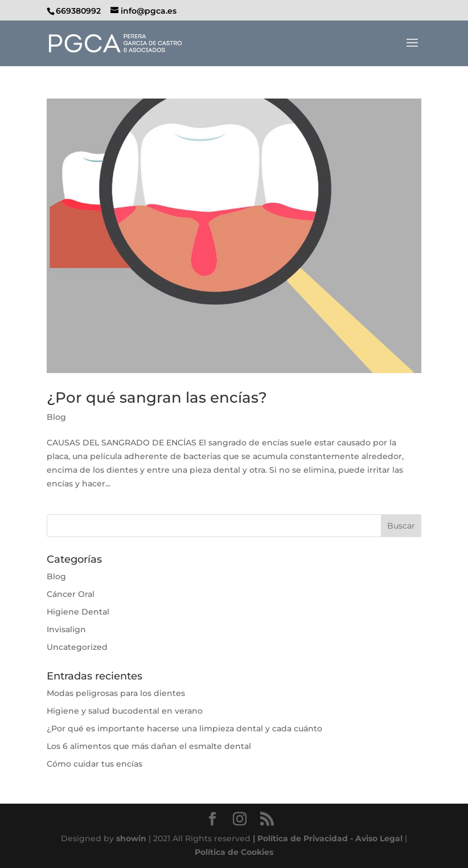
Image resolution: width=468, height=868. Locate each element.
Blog (56, 417)
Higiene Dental (78, 612)
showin (131, 838)
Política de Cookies (234, 852)
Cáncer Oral (71, 594)
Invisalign (66, 629)
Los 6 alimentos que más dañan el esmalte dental (149, 746)
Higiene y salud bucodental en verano (125, 711)
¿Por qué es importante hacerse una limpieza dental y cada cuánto (184, 728)
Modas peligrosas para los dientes (116, 693)
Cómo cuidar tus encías (95, 764)
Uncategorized (77, 647)
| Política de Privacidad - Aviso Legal (328, 838)
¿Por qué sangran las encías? (157, 398)
